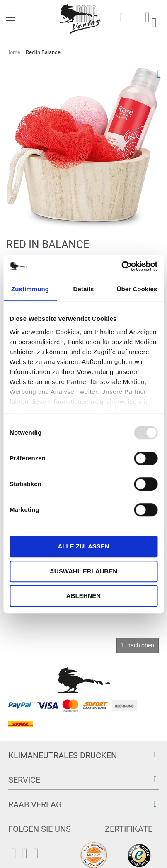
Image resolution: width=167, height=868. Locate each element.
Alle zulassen (83, 546)
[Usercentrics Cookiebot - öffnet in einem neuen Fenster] (121, 266)
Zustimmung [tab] (30, 289)
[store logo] (81, 18)
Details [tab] (84, 289)
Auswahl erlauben (83, 571)
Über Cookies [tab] (137, 289)
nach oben (141, 645)
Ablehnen (83, 596)
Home (13, 52)
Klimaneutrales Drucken (63, 755)
